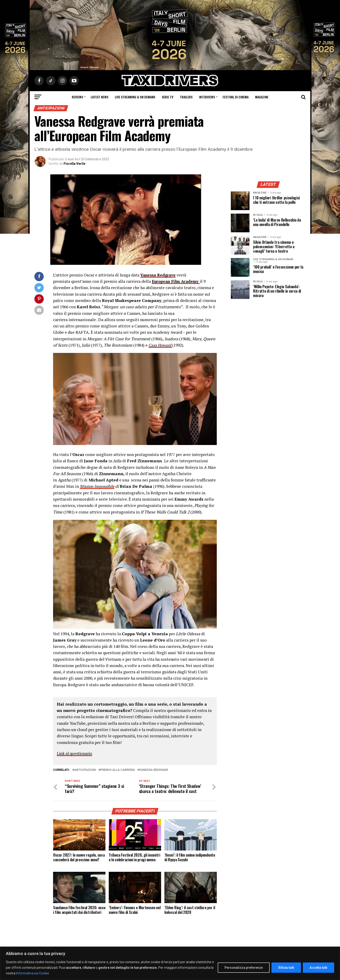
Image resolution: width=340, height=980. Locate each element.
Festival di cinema (236, 97)
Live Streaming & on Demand (135, 97)
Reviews (77, 97)
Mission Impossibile (98, 486)
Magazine (262, 97)
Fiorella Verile (74, 164)
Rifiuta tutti (286, 968)
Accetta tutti (318, 968)
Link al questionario (76, 753)
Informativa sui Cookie (33, 973)
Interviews (207, 97)
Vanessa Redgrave (154, 770)
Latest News (99, 97)
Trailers (186, 97)
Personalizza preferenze (244, 968)
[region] (170, 963)
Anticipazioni (85, 770)
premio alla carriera (118, 770)
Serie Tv (168, 97)
